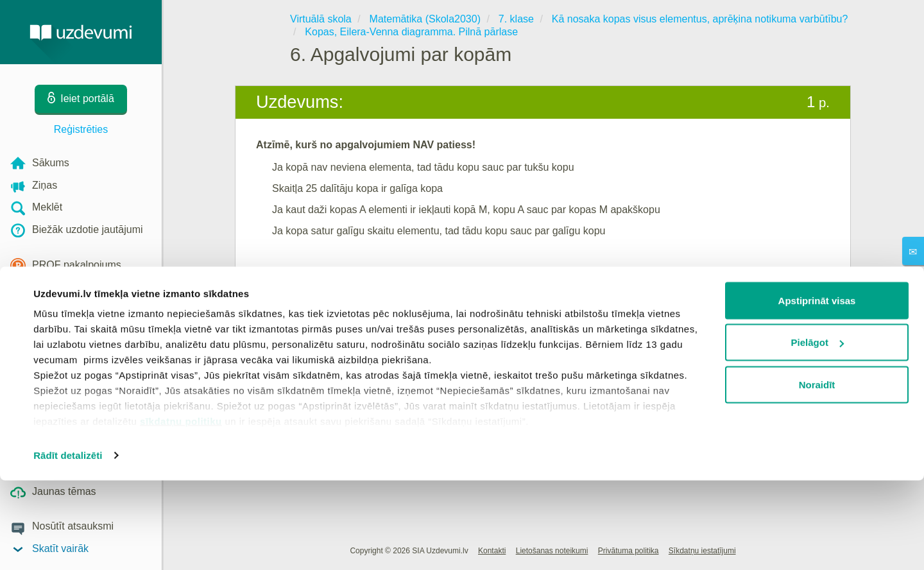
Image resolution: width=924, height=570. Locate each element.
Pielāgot (817, 432)
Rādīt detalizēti (68, 545)
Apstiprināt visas (817, 390)
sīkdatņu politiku (181, 511)
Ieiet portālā (295, 280)
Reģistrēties (81, 129)
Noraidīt (817, 474)
